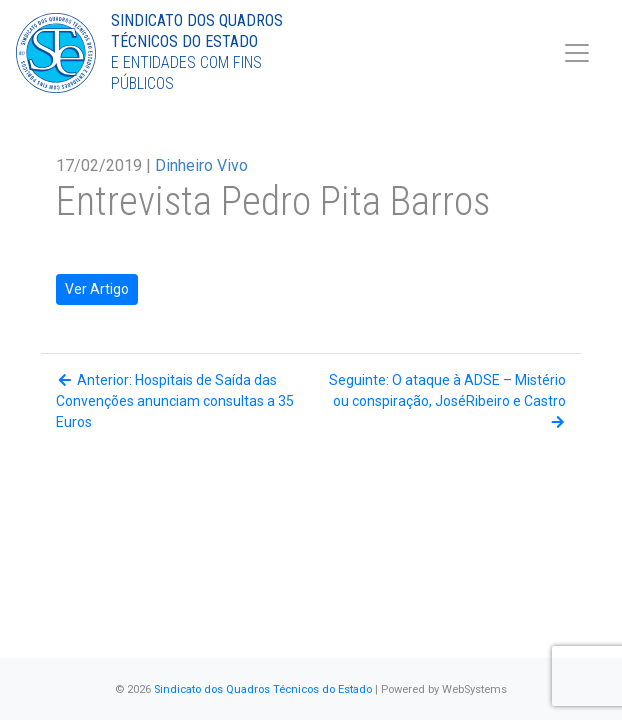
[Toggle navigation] (577, 53)
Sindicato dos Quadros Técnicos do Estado (263, 689)
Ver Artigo (97, 289)
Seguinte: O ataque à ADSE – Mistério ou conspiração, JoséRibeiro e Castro (447, 400)
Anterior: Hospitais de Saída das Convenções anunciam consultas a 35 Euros (175, 401)
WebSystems (474, 689)
